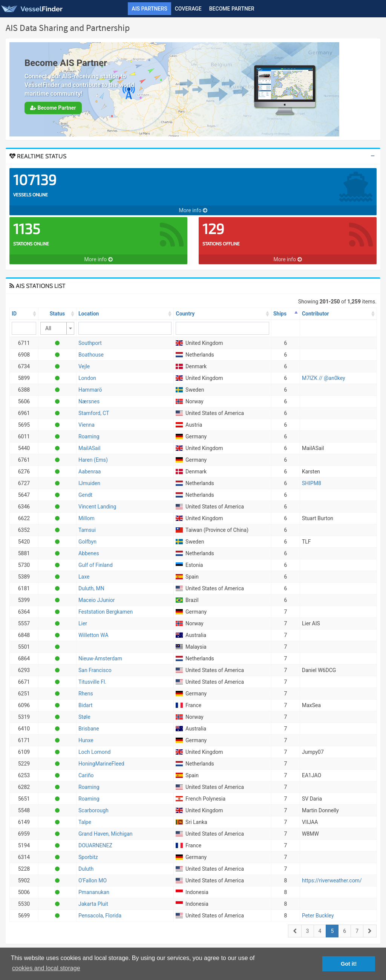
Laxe (84, 577)
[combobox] (57, 328)
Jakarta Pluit (93, 904)
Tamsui (87, 530)
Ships (280, 314)
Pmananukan (94, 892)
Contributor (316, 314)
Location (89, 314)
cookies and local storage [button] (46, 968)
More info (193, 210)
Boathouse (91, 355)
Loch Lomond (94, 752)
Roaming (89, 436)
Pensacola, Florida (100, 916)
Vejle (84, 366)
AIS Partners (149, 9)
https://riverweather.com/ (332, 880)
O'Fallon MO (93, 880)
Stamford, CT (94, 413)
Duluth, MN (91, 588)
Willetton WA (93, 635)
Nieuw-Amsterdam (100, 658)
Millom (87, 518)
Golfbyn (87, 542)
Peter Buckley (318, 916)
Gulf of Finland (96, 565)
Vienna (87, 425)
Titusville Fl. (92, 682)
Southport (90, 343)
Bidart (85, 705)
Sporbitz (88, 857)
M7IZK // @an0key (324, 378)
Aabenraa (90, 472)
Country (185, 314)
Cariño (86, 775)
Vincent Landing (97, 507)
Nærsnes (89, 401)
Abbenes (89, 553)
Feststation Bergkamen (106, 612)
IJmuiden (89, 483)
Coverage (188, 9)
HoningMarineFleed (101, 764)
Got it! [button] (349, 964)
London (87, 378)
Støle (84, 717)
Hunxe (86, 740)
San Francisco (95, 670)
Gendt (85, 495)
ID (14, 314)
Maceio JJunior (96, 600)
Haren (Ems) (93, 460)
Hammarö (90, 390)
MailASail (90, 448)
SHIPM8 (312, 483)
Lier (83, 623)
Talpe (85, 822)
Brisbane (89, 729)
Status (57, 314)
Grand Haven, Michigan (106, 834)
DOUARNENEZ (95, 845)
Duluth (86, 869)
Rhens (86, 694)
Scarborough (93, 810)
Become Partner (232, 9)
